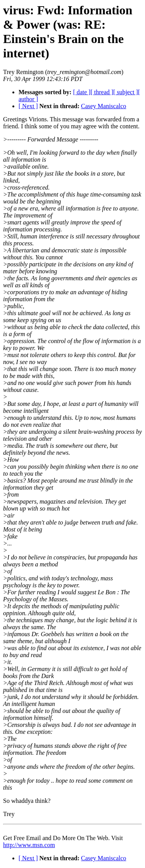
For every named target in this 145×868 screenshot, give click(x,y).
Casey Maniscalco (103, 106)
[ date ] (82, 92)
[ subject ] (126, 92)
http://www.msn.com (29, 845)
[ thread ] (102, 92)
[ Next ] (28, 106)
